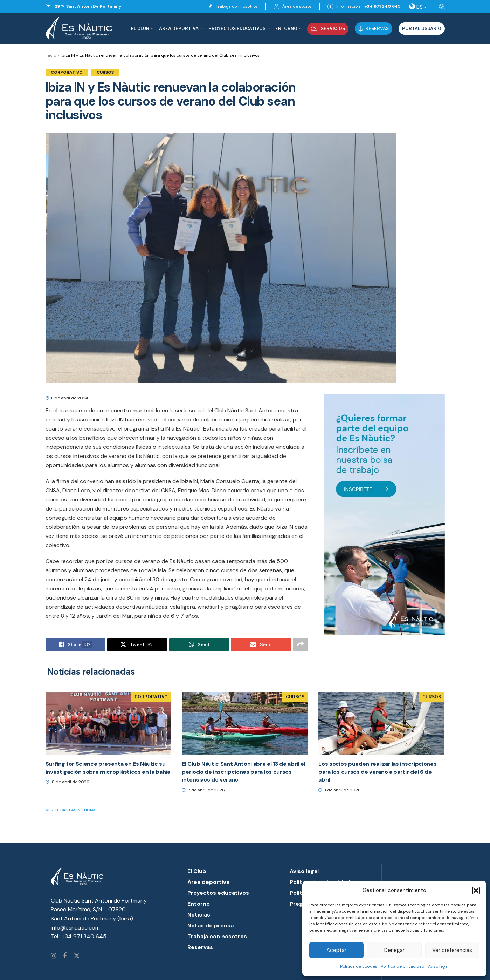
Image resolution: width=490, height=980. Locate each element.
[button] (476, 891)
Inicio (51, 55)
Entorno (286, 29)
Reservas (374, 29)
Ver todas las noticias (71, 810)
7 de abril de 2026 (203, 790)
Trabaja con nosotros (232, 6)
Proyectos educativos (218, 893)
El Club (140, 29)
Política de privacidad (403, 966)
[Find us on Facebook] (65, 956)
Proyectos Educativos (237, 29)
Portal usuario (422, 29)
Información (344, 6)
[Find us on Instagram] (53, 956)
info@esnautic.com (75, 928)
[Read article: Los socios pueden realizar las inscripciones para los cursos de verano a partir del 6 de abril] (381, 723)
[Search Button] (440, 6)
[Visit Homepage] (79, 28)
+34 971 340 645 (382, 6)
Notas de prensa (211, 925)
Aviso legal (438, 966)
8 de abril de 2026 (67, 782)
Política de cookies (359, 966)
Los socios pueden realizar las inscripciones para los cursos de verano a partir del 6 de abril (377, 772)
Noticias (199, 915)
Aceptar (336, 950)
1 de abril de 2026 (340, 790)
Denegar (394, 950)
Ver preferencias (452, 950)
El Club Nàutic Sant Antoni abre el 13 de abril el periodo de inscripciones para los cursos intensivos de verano (243, 772)
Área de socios (293, 6)
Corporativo (67, 72)
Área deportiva (179, 29)
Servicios (328, 28)
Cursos (105, 72)
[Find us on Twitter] (77, 956)
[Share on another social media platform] (301, 645)
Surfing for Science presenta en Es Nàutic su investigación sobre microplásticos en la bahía (108, 768)
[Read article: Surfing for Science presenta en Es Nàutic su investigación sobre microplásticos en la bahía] (109, 723)
